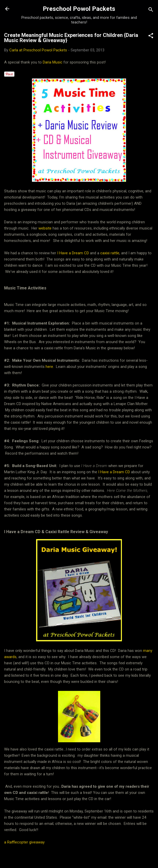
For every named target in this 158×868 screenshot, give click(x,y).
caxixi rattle (110, 253)
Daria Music (53, 62)
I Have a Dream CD (73, 253)
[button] (151, 37)
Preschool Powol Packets (79, 9)
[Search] (151, 10)
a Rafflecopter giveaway (24, 842)
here (49, 367)
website (45, 228)
